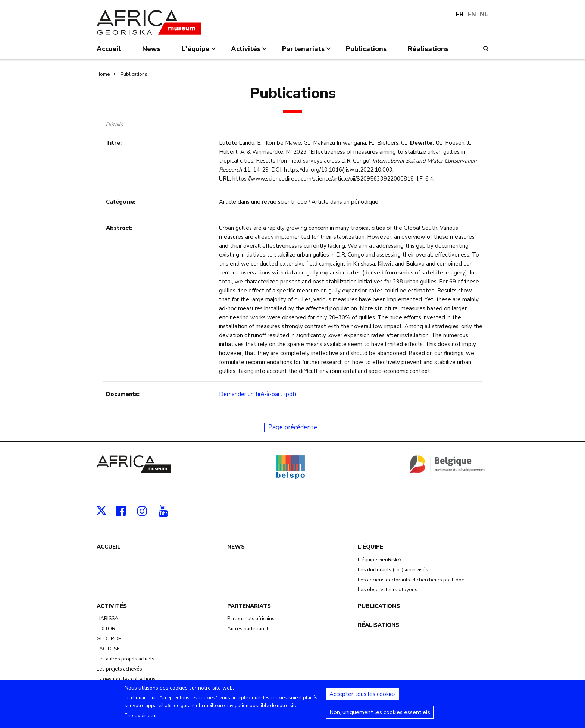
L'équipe (370, 547)
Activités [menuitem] (249, 52)
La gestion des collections (126, 679)
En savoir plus (141, 720)
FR (460, 14)
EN (472, 14)
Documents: (123, 394)
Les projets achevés (119, 669)
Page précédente (293, 427)
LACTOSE (108, 649)
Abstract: (119, 228)
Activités (112, 606)
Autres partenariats (249, 629)
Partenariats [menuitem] (307, 52)
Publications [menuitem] (366, 49)
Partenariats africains (251, 619)
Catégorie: (121, 202)
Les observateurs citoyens (388, 589)
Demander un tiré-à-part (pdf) (258, 394)
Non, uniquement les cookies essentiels (380, 716)
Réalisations (378, 625)
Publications (134, 74)
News (236, 547)
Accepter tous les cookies (363, 698)
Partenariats (249, 606)
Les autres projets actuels (126, 659)
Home (103, 74)
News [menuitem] (151, 49)
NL (484, 14)
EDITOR (106, 629)
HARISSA (107, 619)
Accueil (109, 547)
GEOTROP (109, 639)
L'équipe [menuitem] (199, 52)
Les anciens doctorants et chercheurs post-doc (411, 580)
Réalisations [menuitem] (428, 49)
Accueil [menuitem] (109, 49)
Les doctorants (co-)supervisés (393, 570)
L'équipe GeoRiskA (380, 560)
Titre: (114, 143)
